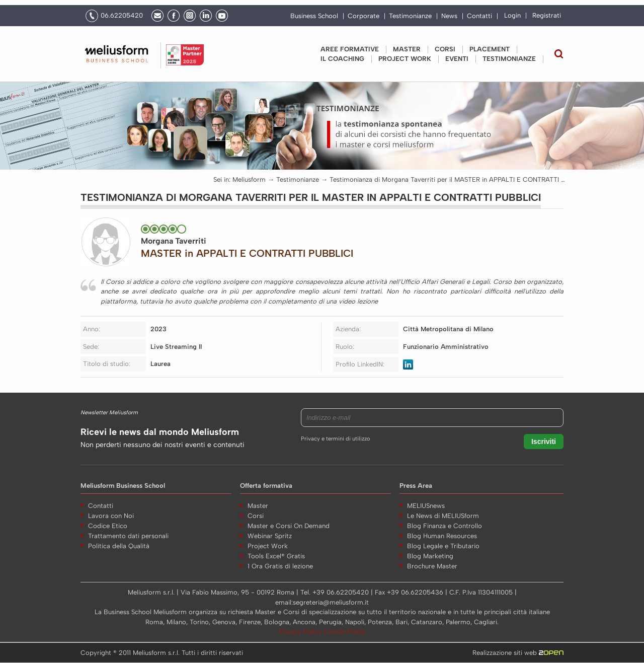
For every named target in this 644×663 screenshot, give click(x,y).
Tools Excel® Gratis (276, 556)
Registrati (547, 15)
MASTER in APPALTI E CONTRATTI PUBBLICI (247, 253)
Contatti (479, 16)
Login (512, 15)
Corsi (445, 49)
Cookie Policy (344, 632)
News (449, 16)
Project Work (268, 546)
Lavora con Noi (111, 516)
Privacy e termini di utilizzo (335, 439)
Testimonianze (410, 16)
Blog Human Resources (442, 536)
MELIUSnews (426, 506)
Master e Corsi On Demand (289, 526)
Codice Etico (108, 526)
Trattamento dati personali (128, 536)
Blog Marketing (430, 556)
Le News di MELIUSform (443, 516)
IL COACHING (342, 59)
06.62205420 (122, 15)
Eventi (457, 59)
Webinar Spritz (270, 536)
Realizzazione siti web (518, 653)
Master (407, 49)
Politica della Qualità (119, 546)
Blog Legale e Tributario (443, 546)
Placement (490, 49)
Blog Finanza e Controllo (445, 526)
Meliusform (249, 179)
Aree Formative (350, 49)
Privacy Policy (301, 632)
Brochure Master (432, 566)
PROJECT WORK (405, 59)
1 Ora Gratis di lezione (280, 566)
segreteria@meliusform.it (331, 602)
